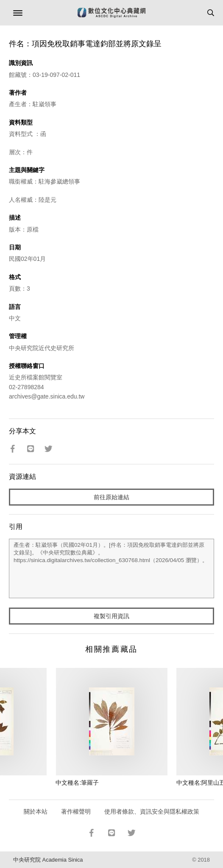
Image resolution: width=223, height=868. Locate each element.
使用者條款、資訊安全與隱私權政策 (152, 811)
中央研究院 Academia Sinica (48, 860)
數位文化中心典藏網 (111, 13)
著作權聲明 (76, 811)
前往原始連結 (111, 497)
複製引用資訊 (111, 616)
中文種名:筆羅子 (77, 783)
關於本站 (36, 811)
